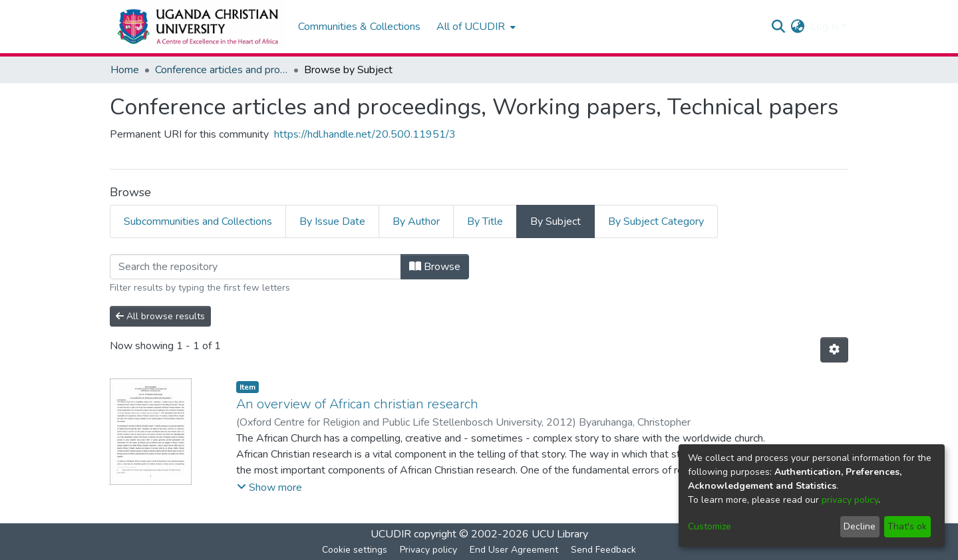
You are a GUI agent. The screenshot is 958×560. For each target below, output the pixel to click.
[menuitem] (475, 27)
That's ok (907, 526)
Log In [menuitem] (825, 27)
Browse (435, 267)
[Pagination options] (834, 350)
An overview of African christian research (357, 404)
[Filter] (255, 267)
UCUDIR (391, 534)
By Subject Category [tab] (656, 221)
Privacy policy (428, 550)
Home (125, 70)
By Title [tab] (485, 221)
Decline (860, 526)
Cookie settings (355, 550)
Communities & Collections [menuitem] (359, 27)
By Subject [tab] (556, 221)
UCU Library (560, 534)
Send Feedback (603, 550)
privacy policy (850, 500)
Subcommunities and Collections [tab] (198, 221)
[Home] (197, 27)
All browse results (160, 316)
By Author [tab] (416, 221)
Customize (710, 526)
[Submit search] (779, 27)
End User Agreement (514, 550)
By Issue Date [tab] (332, 221)
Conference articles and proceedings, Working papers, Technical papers (222, 70)
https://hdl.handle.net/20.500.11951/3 (365, 134)
